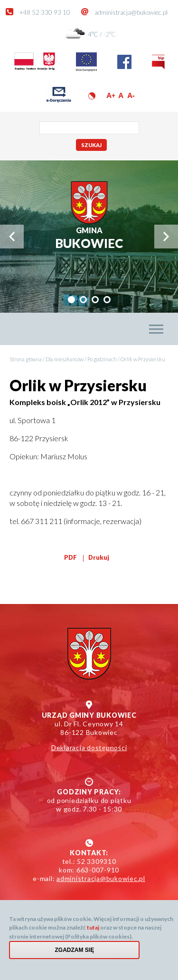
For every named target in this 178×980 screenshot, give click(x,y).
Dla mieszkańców (65, 359)
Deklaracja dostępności (89, 747)
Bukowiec (89, 238)
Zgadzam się (75, 954)
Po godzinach (102, 359)
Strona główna (26, 359)
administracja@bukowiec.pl (131, 12)
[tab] (71, 300)
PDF (70, 557)
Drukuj (99, 557)
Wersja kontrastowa (92, 96)
